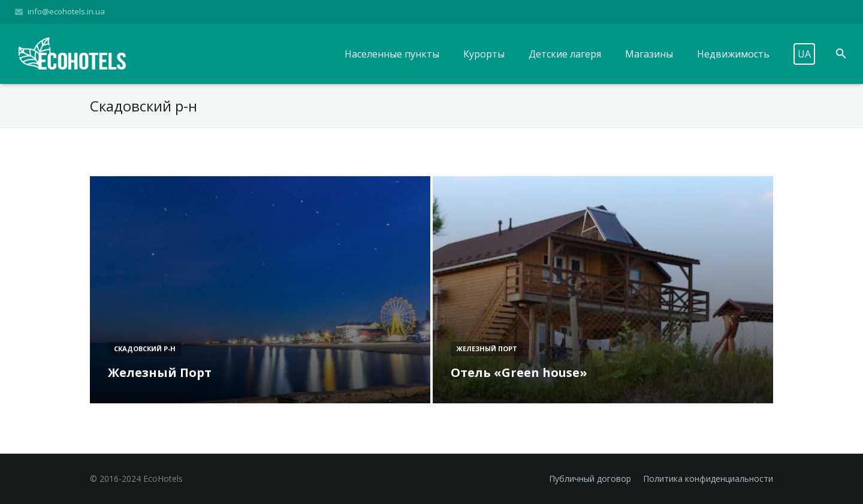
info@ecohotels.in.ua (66, 11)
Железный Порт (487, 348)
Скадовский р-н (145, 348)
